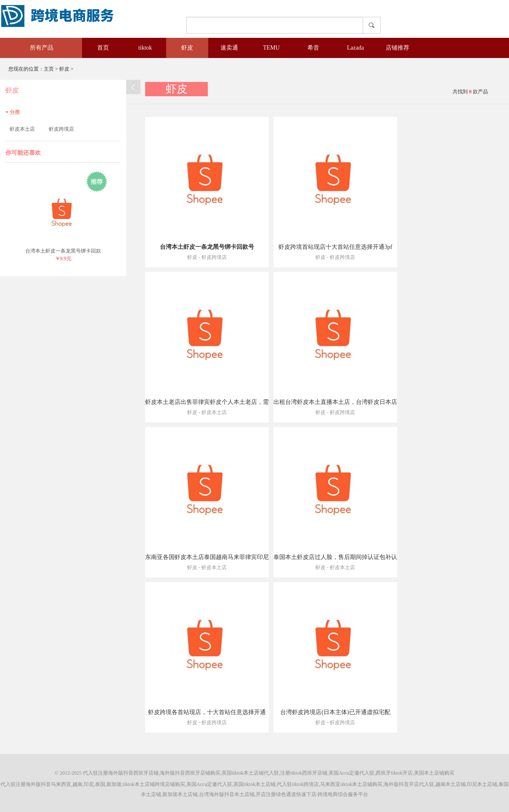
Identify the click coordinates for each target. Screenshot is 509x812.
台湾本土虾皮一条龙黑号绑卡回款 (63, 251)
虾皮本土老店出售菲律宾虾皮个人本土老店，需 (207, 402)
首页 (103, 48)
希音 (313, 48)
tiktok (145, 48)
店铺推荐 (398, 48)
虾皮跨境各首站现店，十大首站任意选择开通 (207, 712)
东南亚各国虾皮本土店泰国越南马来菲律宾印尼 (207, 557)
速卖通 (229, 48)
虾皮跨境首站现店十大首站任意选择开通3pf (335, 247)
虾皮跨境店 (61, 129)
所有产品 (36, 48)
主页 (49, 69)
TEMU (271, 48)
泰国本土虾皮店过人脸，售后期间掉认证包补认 (335, 557)
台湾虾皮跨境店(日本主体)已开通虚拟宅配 (335, 712)
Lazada (355, 48)
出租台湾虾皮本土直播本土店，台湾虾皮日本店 (335, 402)
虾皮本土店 (22, 129)
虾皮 (187, 48)
